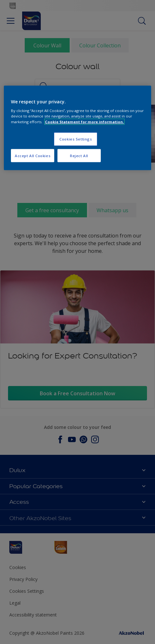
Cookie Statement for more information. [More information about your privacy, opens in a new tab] (84, 121)
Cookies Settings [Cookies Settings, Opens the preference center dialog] (76, 139)
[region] (77, 128)
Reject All (79, 155)
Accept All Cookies (33, 155)
